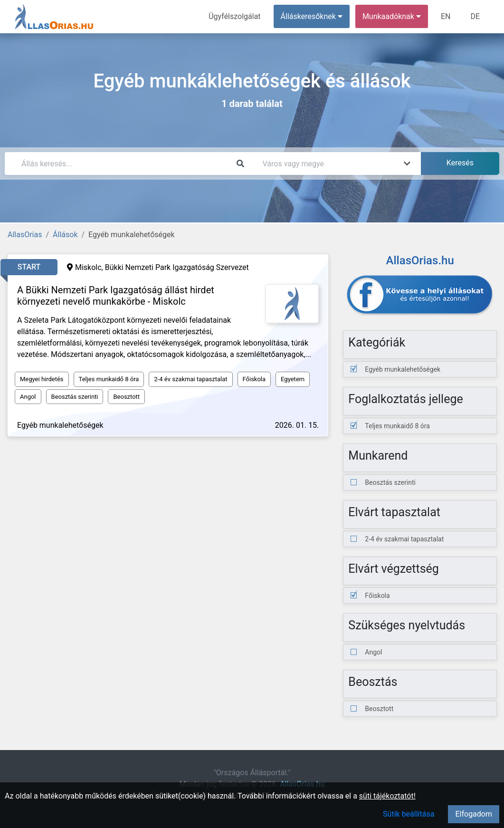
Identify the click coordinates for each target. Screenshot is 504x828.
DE (475, 16)
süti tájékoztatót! (387, 796)
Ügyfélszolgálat (234, 16)
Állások (65, 235)
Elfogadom (474, 814)
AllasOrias (25, 235)
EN (446, 16)
